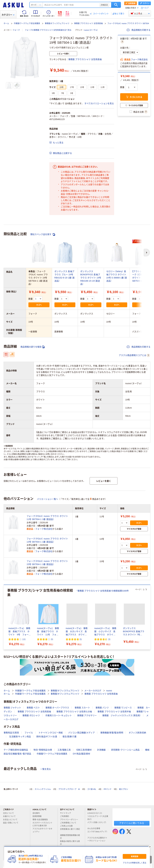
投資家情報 (38, 816)
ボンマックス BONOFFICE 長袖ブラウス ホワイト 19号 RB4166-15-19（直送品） (91, 278)
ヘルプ (146, 8)
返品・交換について (12, 823)
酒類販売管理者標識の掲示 (70, 837)
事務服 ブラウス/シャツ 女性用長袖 (88, 23)
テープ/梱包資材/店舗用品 (16, 750)
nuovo (109, 691)
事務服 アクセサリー (87, 715)
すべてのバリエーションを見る (99, 103)
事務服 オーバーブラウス (57, 708)
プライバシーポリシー (70, 820)
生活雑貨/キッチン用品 (20, 737)
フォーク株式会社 (139, 59)
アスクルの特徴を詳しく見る (135, 863)
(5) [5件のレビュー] (81, 639)
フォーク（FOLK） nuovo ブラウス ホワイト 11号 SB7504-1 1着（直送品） (47, 518)
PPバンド (108, 789)
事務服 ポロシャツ (31, 715)
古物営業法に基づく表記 (70, 830)
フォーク (16, 30)
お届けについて (11, 816)
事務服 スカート (82, 708)
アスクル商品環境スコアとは (134, 355)
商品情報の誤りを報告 (32, 347)
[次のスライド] (150, 617)
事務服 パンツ (102, 708)
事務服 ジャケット (12, 708)
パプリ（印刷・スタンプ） (97, 824)
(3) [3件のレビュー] (109, 639)
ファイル (29, 733)
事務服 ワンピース (123, 708)
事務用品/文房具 (11, 733)
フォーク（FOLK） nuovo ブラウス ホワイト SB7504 (128, 23)
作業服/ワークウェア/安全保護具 (27, 23)
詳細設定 (104, 5)
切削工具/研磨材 (84, 750)
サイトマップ (65, 813)
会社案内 (37, 813)
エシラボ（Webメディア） (97, 833)
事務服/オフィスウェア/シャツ (57, 23)
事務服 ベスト (33, 708)
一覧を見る (46, 769)
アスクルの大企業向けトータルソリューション (98, 839)
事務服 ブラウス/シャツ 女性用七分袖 (74, 712)
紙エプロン (124, 789)
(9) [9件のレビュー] (52, 639)
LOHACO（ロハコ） (96, 813)
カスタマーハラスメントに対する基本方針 (42, 824)
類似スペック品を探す (43, 234)
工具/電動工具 (64, 750)
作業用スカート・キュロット (59, 715)
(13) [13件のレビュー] (24, 639)
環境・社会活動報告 (41, 820)
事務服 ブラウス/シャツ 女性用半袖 (114, 712)
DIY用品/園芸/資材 (81, 754)
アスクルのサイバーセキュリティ (42, 830)
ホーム (6, 23)
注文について (10, 813)
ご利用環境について (69, 823)
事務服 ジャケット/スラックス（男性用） (122, 715)
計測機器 (101, 750)
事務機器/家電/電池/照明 (112, 733)
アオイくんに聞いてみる (132, 823)
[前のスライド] (4, 617)
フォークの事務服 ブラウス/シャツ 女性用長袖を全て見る (48, 30)
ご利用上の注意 (68, 826)
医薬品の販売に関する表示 (70, 843)
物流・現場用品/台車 (43, 750)
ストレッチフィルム (43, 789)
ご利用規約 (66, 816)
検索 (116, 5)
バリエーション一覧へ (48, 499)
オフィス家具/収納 (137, 733)
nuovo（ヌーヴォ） (91, 30)
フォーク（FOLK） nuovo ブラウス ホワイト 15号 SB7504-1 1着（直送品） (47, 563)
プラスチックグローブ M (69, 789)
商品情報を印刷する (139, 30)
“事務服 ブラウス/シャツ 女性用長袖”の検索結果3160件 (103, 591)
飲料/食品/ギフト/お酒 (47, 737)
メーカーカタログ (93, 691)
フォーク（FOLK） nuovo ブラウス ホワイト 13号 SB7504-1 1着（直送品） (47, 540)
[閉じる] (150, 847)
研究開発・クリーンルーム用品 (125, 750)
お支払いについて (11, 820)
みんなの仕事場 (95, 829)
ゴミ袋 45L (92, 789)
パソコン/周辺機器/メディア (82, 733)
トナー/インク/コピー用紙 (51, 733)
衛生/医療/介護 (69, 737)
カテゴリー (8, 15)
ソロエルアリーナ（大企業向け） (98, 818)
